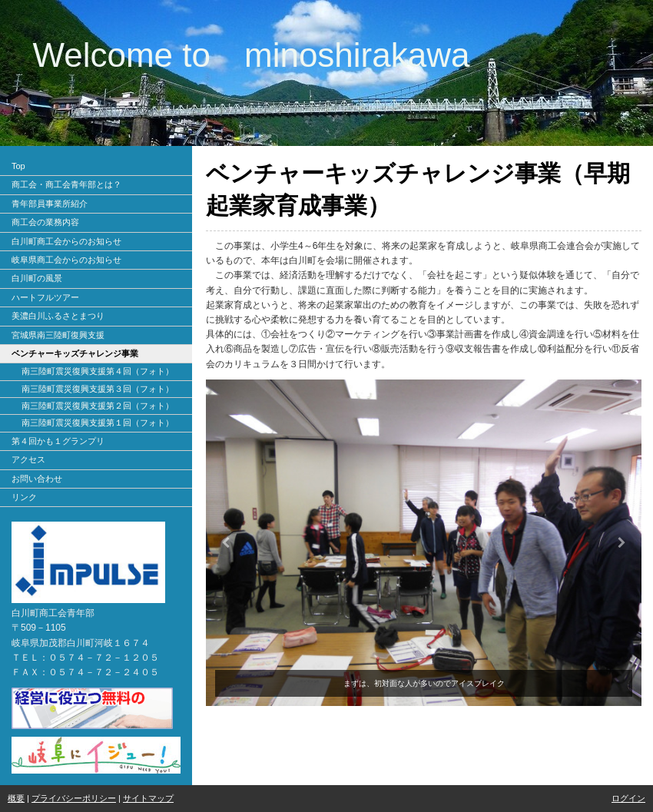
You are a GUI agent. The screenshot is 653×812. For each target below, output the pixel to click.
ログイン (628, 798)
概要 (16, 798)
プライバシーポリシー (74, 798)
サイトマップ (148, 798)
